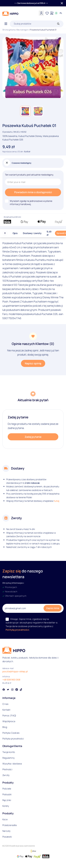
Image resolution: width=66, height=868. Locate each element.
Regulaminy (8, 758)
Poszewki (7, 837)
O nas (5, 704)
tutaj (57, 501)
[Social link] (4, 690)
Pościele (7, 789)
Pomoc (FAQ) (9, 715)
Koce (5, 819)
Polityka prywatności (13, 739)
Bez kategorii (23, 30)
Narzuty (6, 831)
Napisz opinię (33, 363)
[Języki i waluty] (61, 13)
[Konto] (41, 13)
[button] (25, 111)
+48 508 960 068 (11, 680)
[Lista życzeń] (47, 13)
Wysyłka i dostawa (12, 764)
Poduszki (7, 794)
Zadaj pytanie (33, 437)
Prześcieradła (10, 825)
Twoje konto (9, 752)
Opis (15, 233)
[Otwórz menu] (6, 24)
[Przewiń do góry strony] (5, 233)
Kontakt (6, 710)
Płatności (7, 769)
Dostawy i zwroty (32, 233)
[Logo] (10, 13)
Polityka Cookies (11, 733)
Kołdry (6, 806)
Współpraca (9, 721)
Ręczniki (7, 800)
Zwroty (6, 775)
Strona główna (9, 30)
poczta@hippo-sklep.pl (15, 671)
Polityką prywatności (17, 630)
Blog (5, 727)
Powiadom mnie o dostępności (33, 192)
